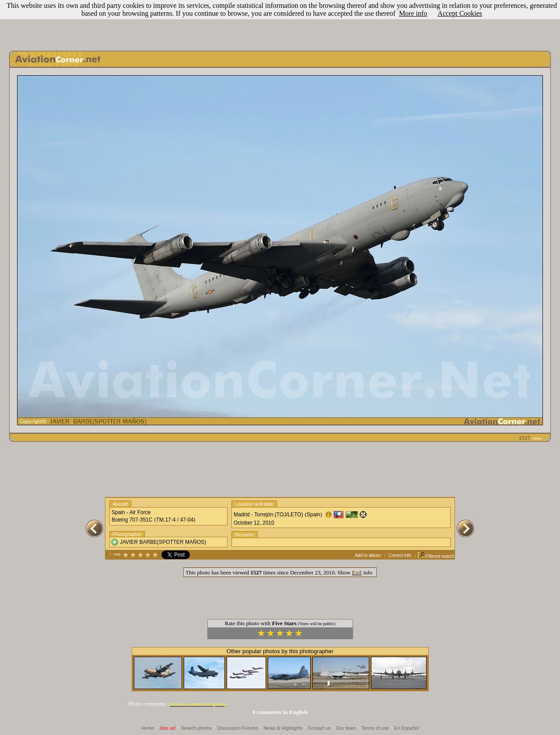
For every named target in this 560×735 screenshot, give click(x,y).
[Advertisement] (280, 23)
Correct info (400, 555)
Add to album (368, 555)
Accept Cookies (460, 13)
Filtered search (436, 556)
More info (413, 13)
